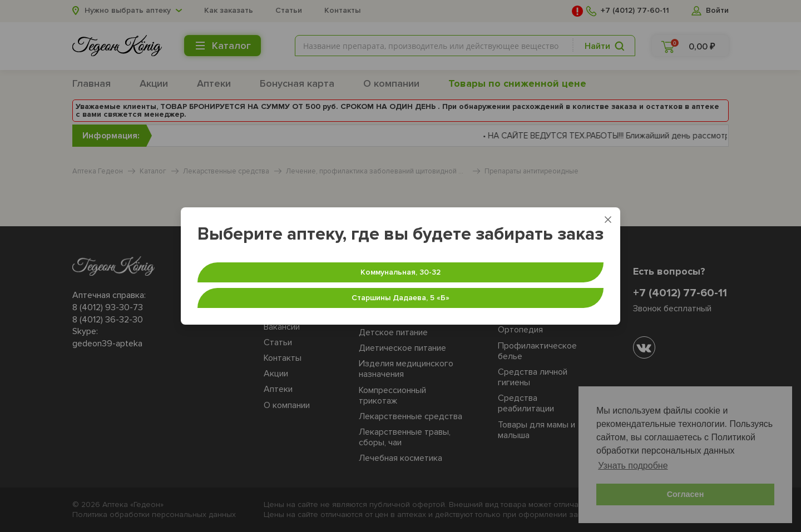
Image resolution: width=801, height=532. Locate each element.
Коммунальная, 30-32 (400, 272)
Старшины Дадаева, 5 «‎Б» (400, 298)
